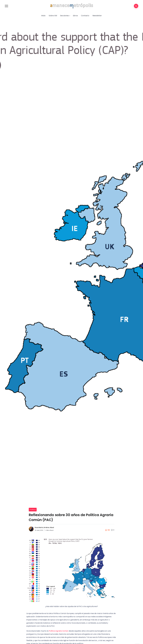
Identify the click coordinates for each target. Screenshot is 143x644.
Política (33, 510)
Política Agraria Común (59, 631)
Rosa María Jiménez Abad (44, 527)
